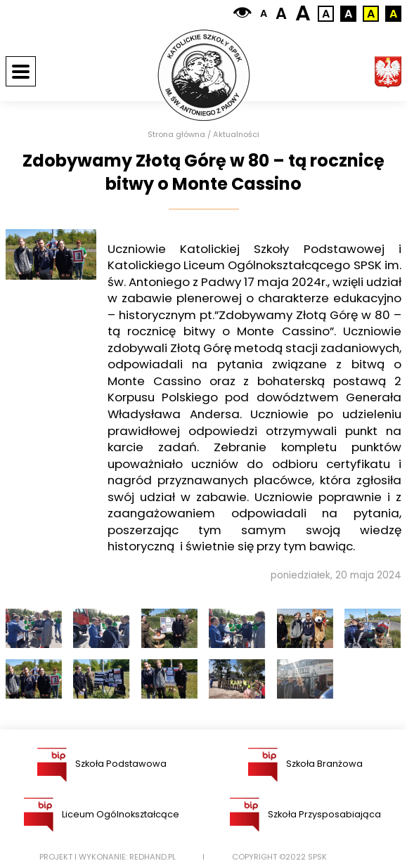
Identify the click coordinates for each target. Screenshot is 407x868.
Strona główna (176, 135)
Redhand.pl (153, 857)
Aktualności (236, 135)
